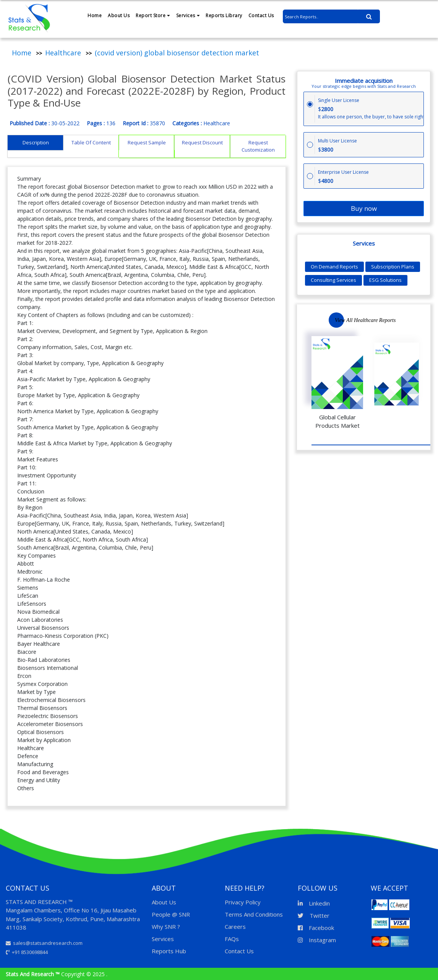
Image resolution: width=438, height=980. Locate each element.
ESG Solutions (385, 280)
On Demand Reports (334, 267)
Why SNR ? (166, 927)
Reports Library (224, 15)
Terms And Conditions (254, 914)
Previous (399, 320)
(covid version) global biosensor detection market (177, 53)
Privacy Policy (243, 902)
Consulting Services (333, 280)
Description (36, 142)
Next (422, 320)
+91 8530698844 (27, 952)
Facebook (316, 928)
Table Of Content (91, 142)
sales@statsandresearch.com (44, 943)
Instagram (317, 940)
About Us (119, 15)
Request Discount (202, 142)
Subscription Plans (393, 267)
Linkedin (314, 903)
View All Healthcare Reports (365, 320)
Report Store (153, 15)
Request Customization (258, 146)
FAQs (232, 939)
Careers (235, 927)
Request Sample (147, 142)
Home (95, 15)
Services (188, 15)
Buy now (364, 208)
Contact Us (261, 15)
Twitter (314, 915)
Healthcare (63, 53)
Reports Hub (169, 951)
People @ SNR (171, 914)
